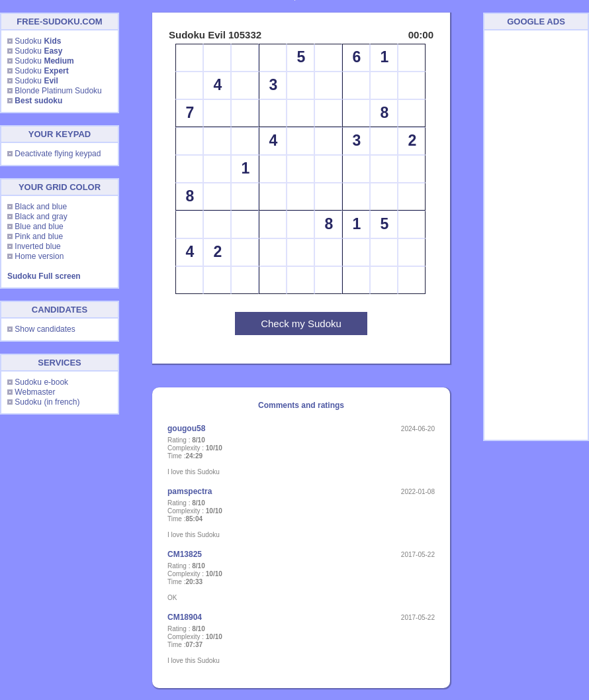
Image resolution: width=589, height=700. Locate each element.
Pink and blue (39, 236)
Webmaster (35, 392)
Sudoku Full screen (44, 276)
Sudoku (38, 41)
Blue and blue (39, 226)
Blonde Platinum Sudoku (58, 91)
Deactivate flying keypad (58, 154)
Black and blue (41, 207)
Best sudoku (38, 101)
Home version (39, 256)
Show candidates (45, 329)
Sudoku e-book (41, 382)
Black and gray (41, 217)
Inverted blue (37, 246)
